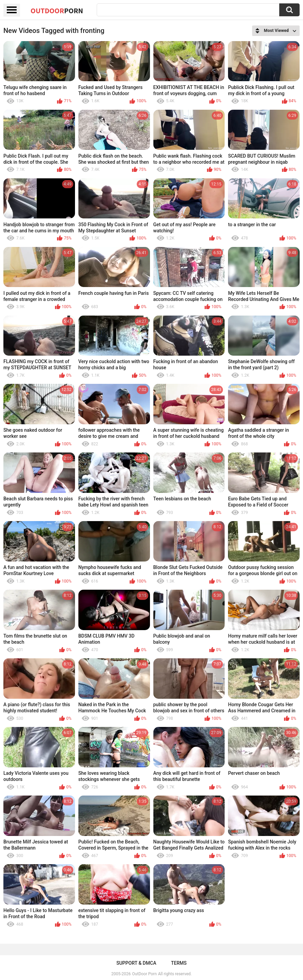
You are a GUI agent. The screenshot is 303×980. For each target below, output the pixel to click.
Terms (179, 963)
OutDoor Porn (144, 974)
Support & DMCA (136, 963)
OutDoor (57, 11)
